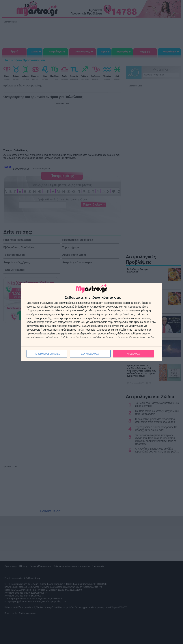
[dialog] (91, 322)
